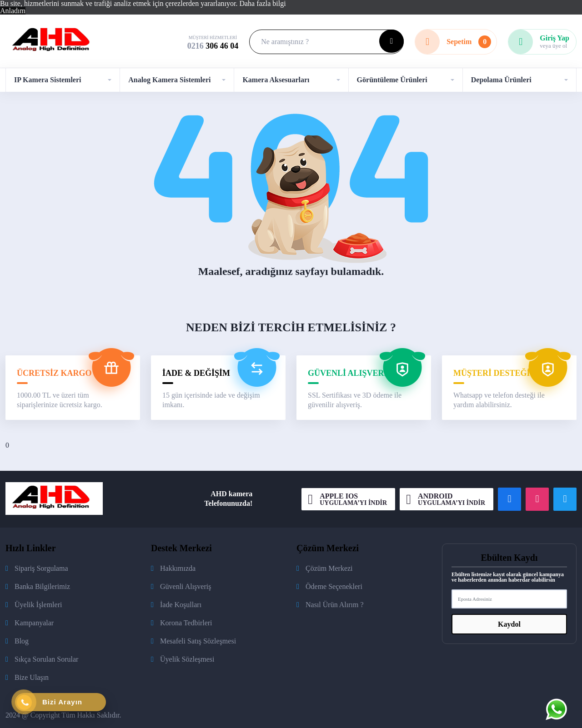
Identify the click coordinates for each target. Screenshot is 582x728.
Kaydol (509, 624)
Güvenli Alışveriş (186, 586)
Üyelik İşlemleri (38, 605)
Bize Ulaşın (32, 677)
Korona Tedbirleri (186, 623)
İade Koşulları (181, 605)
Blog (22, 641)
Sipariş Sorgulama (41, 568)
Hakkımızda (178, 568)
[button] (63, 80)
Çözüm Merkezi (329, 568)
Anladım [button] (13, 11)
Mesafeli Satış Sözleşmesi (198, 641)
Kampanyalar (34, 623)
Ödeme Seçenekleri (334, 586)
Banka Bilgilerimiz (42, 586)
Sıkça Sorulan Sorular (46, 659)
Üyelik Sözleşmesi (187, 659)
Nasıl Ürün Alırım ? (335, 605)
